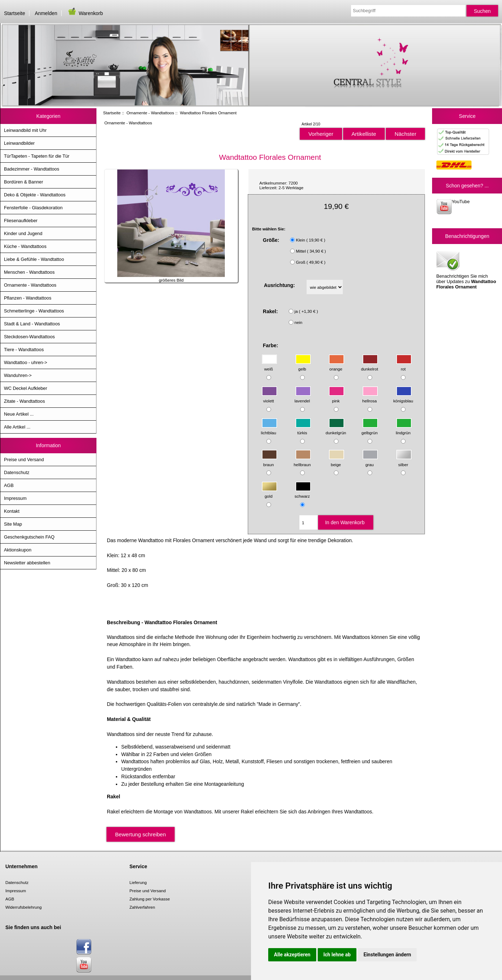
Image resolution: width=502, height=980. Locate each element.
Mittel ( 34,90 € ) (311, 251)
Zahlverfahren (142, 907)
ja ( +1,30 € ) (306, 311)
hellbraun (302, 461)
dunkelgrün (336, 429)
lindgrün (404, 429)
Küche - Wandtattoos (25, 246)
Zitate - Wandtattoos (24, 401)
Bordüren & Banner (23, 182)
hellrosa (370, 398)
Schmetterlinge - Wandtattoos (34, 311)
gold (269, 493)
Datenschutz (17, 472)
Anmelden (46, 13)
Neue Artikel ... (19, 414)
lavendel (303, 398)
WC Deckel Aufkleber (25, 388)
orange (337, 366)
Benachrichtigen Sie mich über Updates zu (466, 269)
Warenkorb (85, 13)
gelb (303, 366)
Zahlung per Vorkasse (150, 899)
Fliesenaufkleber (21, 221)
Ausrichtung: (280, 285)
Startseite (15, 13)
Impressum (15, 498)
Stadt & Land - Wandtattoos (32, 324)
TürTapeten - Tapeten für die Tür (37, 156)
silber (404, 461)
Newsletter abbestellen (27, 563)
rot (404, 366)
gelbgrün (370, 429)
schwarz (303, 493)
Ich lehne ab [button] (337, 955)
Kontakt (12, 511)
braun (269, 461)
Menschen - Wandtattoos (29, 272)
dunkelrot (370, 366)
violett (269, 398)
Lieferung (138, 882)
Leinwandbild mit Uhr (25, 130)
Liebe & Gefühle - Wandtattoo (34, 259)
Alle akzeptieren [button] (292, 955)
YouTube (453, 207)
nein (298, 322)
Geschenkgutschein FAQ (29, 537)
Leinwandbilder (19, 143)
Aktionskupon (18, 550)
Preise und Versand (24, 460)
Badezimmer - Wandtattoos (32, 169)
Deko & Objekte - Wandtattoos (35, 195)
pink (337, 398)
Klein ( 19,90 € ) (311, 240)
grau (370, 461)
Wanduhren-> (18, 375)
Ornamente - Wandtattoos (150, 113)
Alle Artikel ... (17, 427)
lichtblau (269, 429)
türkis (303, 429)
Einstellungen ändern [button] (387, 955)
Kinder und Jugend (23, 233)
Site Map (13, 524)
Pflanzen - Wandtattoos (28, 298)
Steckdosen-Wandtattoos (29, 337)
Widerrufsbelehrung (23, 907)
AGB (9, 485)
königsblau (403, 398)
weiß (269, 366)
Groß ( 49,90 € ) (311, 262)
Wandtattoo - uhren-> (25, 362)
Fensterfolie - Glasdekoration (33, 208)
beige (337, 461)
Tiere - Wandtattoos (24, 350)
